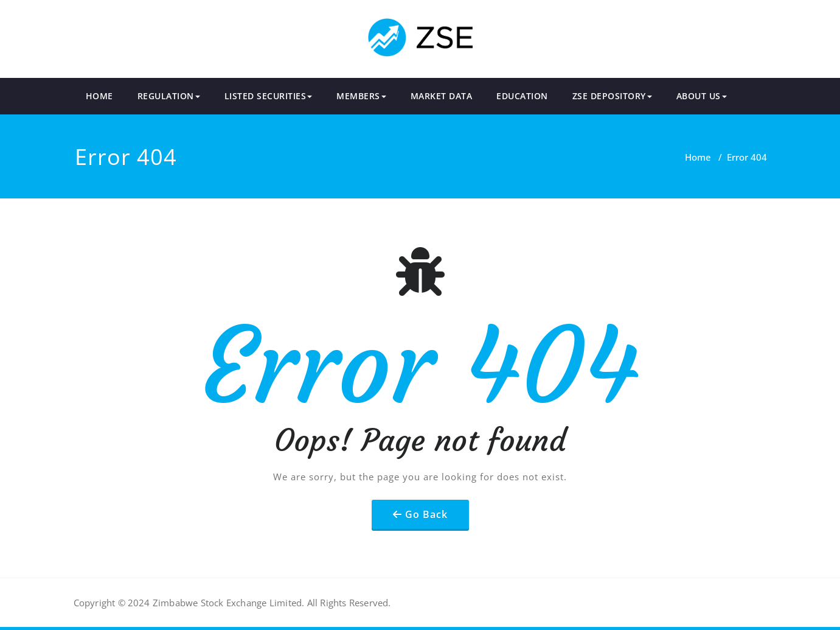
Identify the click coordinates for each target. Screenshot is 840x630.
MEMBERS (361, 96)
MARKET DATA (442, 96)
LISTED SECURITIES (269, 96)
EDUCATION (522, 96)
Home (698, 157)
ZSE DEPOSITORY (612, 96)
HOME (99, 96)
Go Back (426, 514)
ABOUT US (702, 96)
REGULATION (169, 96)
